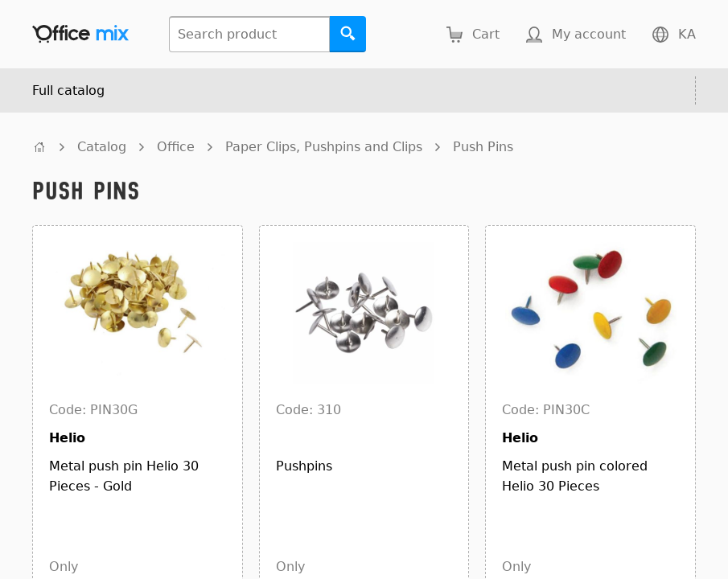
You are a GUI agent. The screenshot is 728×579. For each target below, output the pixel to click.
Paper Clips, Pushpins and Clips (324, 147)
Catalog (102, 147)
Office (176, 147)
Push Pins (483, 147)
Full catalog (68, 90)
